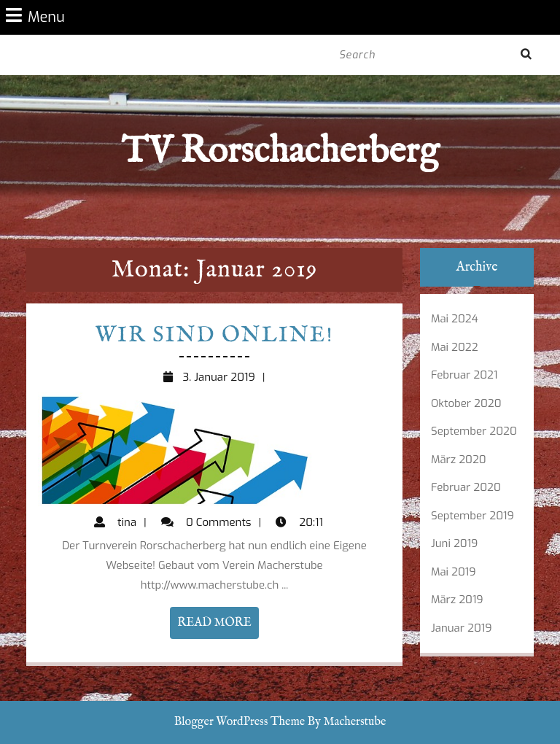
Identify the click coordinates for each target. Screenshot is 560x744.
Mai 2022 (455, 347)
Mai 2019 (454, 572)
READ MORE (218, 626)
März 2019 (457, 600)
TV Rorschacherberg (280, 152)
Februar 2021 (464, 375)
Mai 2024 (455, 319)
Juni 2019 (454, 543)
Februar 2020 (466, 487)
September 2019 (472, 516)
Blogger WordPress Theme (240, 722)
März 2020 (459, 460)
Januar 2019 (462, 628)
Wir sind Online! (214, 336)
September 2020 (474, 431)
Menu (35, 16)
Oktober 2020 (466, 403)
